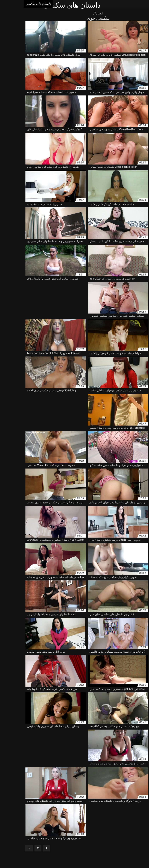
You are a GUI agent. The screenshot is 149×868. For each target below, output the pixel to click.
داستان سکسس (95, 814)
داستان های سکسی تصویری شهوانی (63, 829)
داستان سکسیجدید (85, 822)
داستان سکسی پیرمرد (108, 822)
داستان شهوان (17, 822)
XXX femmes (77, 838)
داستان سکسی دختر (72, 818)
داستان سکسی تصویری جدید (17, 814)
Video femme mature (38, 838)
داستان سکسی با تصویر (72, 814)
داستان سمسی (93, 807)
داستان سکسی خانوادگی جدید (100, 818)
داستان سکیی (50, 822)
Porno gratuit (93, 838)
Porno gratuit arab (14, 838)
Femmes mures (68, 842)
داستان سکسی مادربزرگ (134, 822)
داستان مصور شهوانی (49, 825)
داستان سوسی (76, 807)
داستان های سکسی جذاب (29, 829)
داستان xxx (74, 803)
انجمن (76, 13)
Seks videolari (63, 858)
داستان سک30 (36, 807)
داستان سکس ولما (114, 814)
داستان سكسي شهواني (114, 807)
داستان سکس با (18, 807)
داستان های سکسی (81, 858)
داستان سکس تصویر (123, 811)
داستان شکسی (122, 825)
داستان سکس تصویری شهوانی (94, 811)
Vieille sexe (123, 838)
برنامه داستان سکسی (136, 803)
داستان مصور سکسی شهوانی (76, 825)
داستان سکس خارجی (65, 811)
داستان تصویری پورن (34, 803)
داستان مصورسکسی (25, 825)
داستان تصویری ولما (56, 803)
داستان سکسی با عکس (46, 814)
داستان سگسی (34, 822)
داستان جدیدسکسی (12, 803)
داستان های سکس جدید (126, 829)
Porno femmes (60, 838)
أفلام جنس (49, 858)
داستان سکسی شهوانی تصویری (19, 818)
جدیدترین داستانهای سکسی (95, 803)
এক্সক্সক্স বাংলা (98, 858)
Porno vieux (108, 838)
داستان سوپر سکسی (56, 807)
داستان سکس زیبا (43, 811)
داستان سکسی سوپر (49, 818)
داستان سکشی (67, 822)
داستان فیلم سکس (103, 825)
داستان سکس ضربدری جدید (17, 811)
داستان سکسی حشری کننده (132, 818)
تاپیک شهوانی (117, 803)
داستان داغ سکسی (137, 807)
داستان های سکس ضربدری (98, 829)
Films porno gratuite (89, 842)
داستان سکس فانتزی (136, 814)
